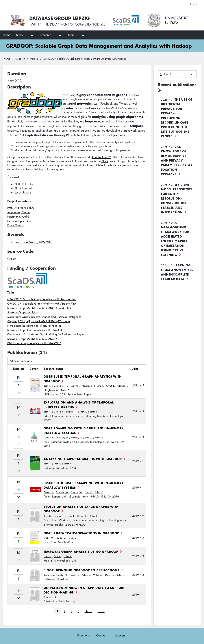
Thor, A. (84, 412)
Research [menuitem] (46, 35)
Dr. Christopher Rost (19, 221)
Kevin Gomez (15, 226)
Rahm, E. (65, 391)
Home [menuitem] (7, 35)
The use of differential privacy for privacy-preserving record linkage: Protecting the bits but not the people (177, 117)
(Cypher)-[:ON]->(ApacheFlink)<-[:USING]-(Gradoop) (39, 322)
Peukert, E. (61, 538)
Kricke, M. (49, 538)
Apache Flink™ (101, 158)
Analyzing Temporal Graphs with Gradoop (83, 459)
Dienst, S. (110, 575)
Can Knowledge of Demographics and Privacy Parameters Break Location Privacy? (177, 160)
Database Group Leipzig (61, 18)
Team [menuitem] (71, 35)
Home (7, 59)
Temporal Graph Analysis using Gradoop (81, 552)
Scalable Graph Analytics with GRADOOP (33, 339)
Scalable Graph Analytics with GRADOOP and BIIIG (39, 308)
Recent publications (171, 87)
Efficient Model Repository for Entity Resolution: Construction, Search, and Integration (177, 198)
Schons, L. (99, 386)
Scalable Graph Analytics (23, 313)
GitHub (12, 259)
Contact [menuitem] (101, 635)
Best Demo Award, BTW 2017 (34, 243)
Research (20, 59)
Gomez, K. (59, 386)
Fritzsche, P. (86, 386)
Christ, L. (111, 386)
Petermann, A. (50, 598)
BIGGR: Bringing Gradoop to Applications (81, 571)
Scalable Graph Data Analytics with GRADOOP (36, 330)
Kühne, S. (86, 575)
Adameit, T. (123, 386)
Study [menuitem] (20, 35)
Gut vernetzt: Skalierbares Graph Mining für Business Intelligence (47, 335)
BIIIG (105, 162)
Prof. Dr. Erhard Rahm (21, 208)
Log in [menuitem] (194, 4)
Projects (34, 59)
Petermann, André (18, 217)
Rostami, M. (77, 438)
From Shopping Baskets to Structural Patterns (34, 326)
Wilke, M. (98, 575)
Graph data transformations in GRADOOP (81, 533)
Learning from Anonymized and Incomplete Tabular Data (177, 272)
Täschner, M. (72, 386)
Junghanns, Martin (18, 213)
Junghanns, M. (52, 391)
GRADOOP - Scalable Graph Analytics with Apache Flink (42, 300)
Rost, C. (48, 386)
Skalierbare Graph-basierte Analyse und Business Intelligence (44, 317)
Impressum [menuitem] (120, 635)
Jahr (135, 369)
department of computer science (79, 25)
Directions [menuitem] (83, 635)
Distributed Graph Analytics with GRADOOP (34, 344)
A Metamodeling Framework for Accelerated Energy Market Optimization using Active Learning (175, 238)
